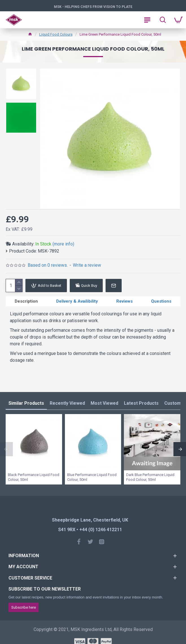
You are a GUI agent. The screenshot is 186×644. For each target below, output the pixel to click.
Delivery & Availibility (77, 301)
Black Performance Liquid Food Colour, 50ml (34, 477)
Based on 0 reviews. (48, 265)
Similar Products (26, 403)
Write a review (87, 265)
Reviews (124, 301)
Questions (161, 301)
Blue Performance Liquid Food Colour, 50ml (92, 477)
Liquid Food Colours (56, 34)
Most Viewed (104, 403)
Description (26, 301)
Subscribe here (24, 607)
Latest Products (141, 403)
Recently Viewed (67, 403)
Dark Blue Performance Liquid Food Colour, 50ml (150, 477)
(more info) (63, 244)
